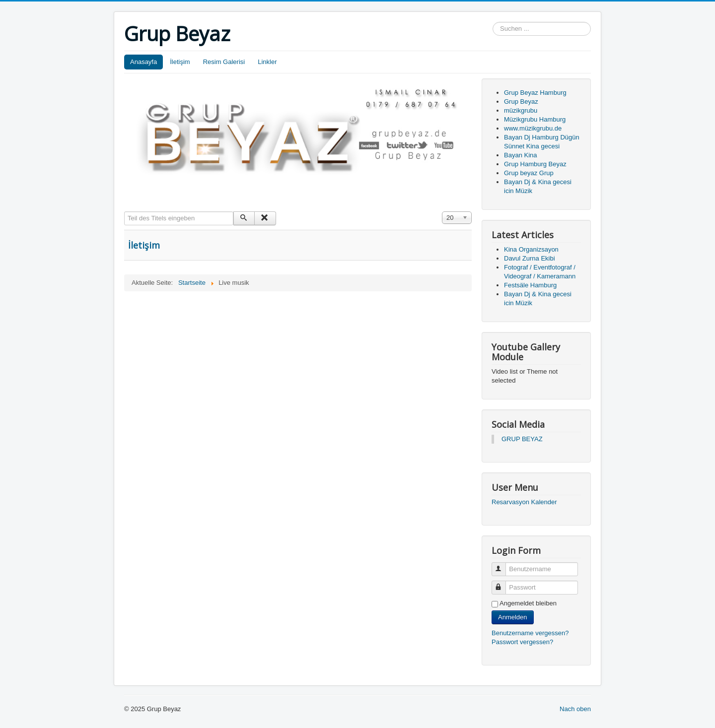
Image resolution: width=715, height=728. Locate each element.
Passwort (503, 583)
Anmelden (513, 617)
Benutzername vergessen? (530, 633)
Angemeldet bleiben (528, 603)
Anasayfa (143, 62)
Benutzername (503, 565)
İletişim (180, 62)
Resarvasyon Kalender (524, 502)
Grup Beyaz (521, 101)
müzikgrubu (521, 110)
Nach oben (575, 709)
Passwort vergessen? (522, 642)
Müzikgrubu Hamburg (535, 119)
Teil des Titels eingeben (124, 212)
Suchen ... (493, 22)
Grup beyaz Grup (529, 173)
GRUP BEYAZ (522, 439)
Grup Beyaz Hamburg (535, 93)
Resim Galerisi (224, 62)
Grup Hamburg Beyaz (535, 164)
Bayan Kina (521, 155)
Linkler (267, 62)
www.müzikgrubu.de (533, 128)
